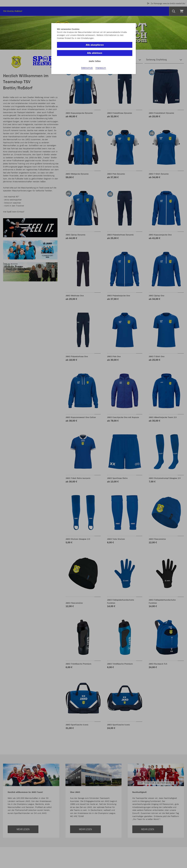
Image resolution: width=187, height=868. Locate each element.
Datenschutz (87, 68)
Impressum (101, 68)
